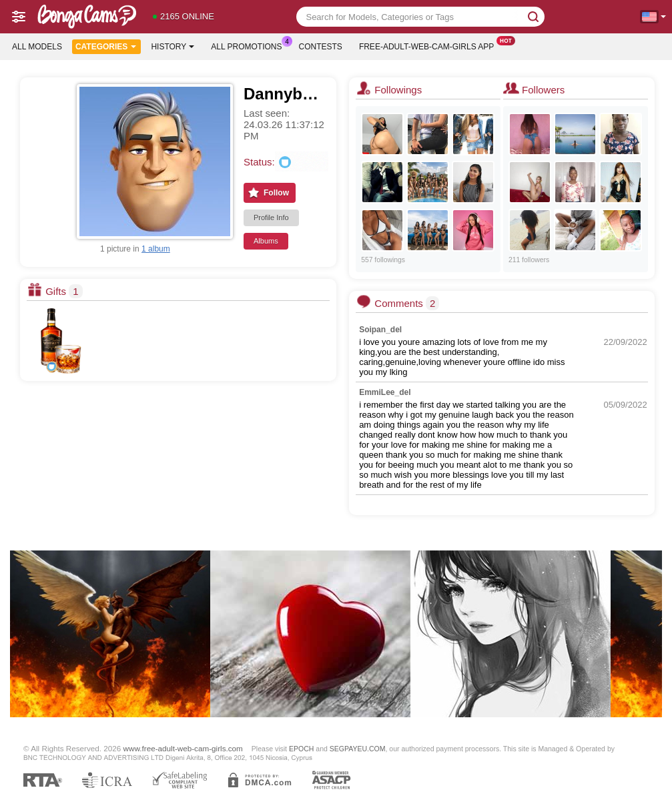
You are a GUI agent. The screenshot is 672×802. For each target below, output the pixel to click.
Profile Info (271, 218)
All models (37, 47)
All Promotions (250, 45)
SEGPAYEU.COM (358, 749)
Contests (321, 47)
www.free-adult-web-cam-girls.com (183, 748)
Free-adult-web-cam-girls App (430, 45)
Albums (266, 241)
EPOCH (301, 749)
